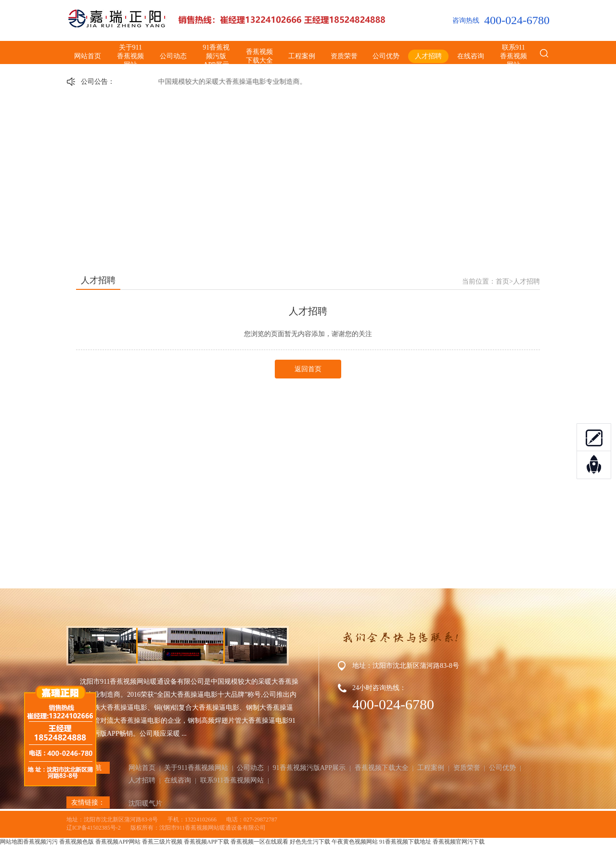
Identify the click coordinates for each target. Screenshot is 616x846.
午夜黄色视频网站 (355, 842)
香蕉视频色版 (77, 842)
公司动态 (173, 56)
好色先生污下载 (310, 842)
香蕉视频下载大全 (259, 56)
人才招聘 (428, 56)
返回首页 (308, 369)
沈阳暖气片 (145, 803)
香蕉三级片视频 (162, 842)
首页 (502, 281)
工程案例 (302, 56)
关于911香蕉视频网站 (130, 56)
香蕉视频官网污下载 (459, 842)
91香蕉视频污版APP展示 (216, 56)
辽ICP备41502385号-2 (94, 828)
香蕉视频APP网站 (118, 842)
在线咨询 (471, 56)
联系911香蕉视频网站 (513, 56)
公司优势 (386, 56)
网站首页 (88, 56)
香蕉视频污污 (40, 842)
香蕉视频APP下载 (206, 842)
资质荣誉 (344, 56)
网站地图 (12, 842)
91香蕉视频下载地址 (405, 842)
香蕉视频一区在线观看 (259, 842)
